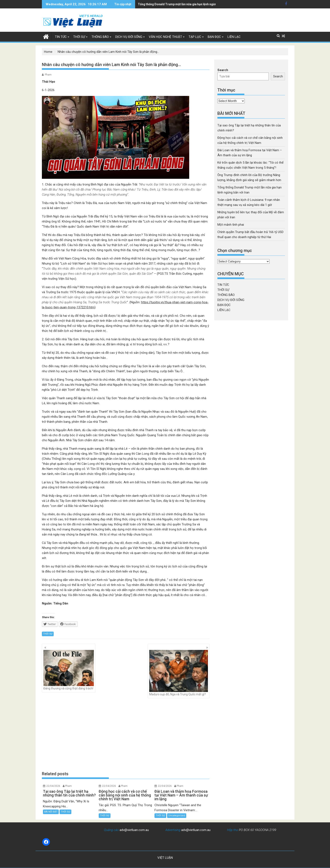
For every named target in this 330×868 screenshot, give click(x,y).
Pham (48, 75)
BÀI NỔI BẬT (51, 812)
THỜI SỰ (79, 37)
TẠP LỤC (195, 37)
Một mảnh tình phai (231, 225)
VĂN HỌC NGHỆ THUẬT (165, 37)
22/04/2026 (53, 786)
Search (223, 70)
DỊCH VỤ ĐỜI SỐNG (129, 37)
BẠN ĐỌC (214, 37)
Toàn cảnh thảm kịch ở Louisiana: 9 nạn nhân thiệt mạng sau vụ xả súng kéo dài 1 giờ (196, 4)
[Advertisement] (126, 734)
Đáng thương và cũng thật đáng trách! (69, 670)
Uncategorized (177, 816)
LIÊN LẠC (234, 37)
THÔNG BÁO (100, 37)
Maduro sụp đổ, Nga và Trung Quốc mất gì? (179, 673)
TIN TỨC (61, 37)
